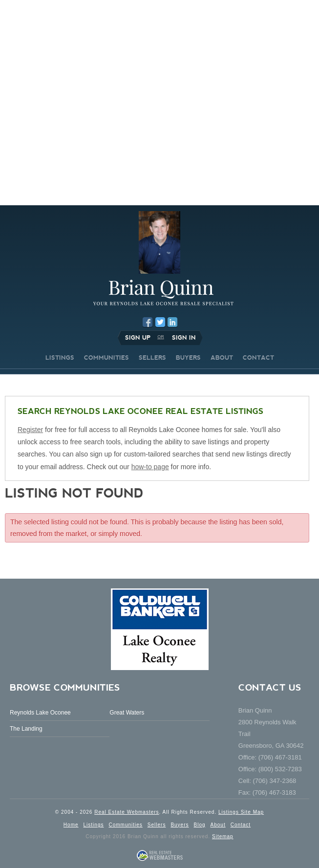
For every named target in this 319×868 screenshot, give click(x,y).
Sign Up (138, 338)
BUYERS (188, 358)
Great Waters (127, 713)
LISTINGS (60, 358)
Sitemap (223, 836)
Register (30, 430)
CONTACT (258, 358)
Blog (200, 825)
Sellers (157, 825)
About (218, 825)
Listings (94, 825)
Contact (241, 825)
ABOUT (222, 358)
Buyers (180, 825)
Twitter (160, 322)
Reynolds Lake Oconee (40, 713)
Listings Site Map (241, 812)
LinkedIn (172, 322)
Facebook (148, 322)
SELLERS (152, 358)
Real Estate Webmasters (127, 812)
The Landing (26, 729)
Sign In (184, 338)
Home (71, 825)
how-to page (150, 467)
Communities (125, 825)
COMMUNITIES (106, 358)
